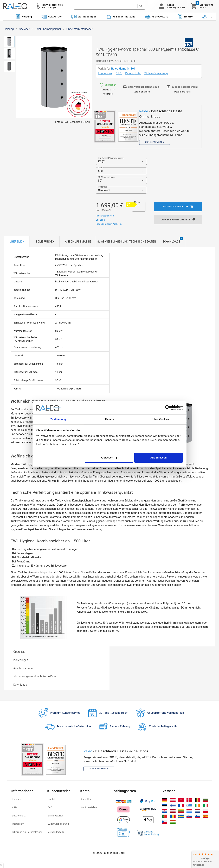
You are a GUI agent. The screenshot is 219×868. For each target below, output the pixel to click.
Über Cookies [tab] (161, 419)
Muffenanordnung (106, 177)
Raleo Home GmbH (123, 69)
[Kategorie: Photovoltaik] (156, 17)
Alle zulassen (159, 458)
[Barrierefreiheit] (49, 6)
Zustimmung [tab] (58, 419)
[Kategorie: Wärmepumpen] (84, 17)
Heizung (9, 29)
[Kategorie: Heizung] (24, 17)
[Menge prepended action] (128, 207)
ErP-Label (101, 220)
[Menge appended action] (149, 207)
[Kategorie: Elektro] (185, 17)
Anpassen (109, 458)
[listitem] (27, 799)
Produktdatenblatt (105, 216)
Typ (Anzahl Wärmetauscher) (111, 158)
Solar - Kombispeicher (48, 29)
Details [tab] (109, 419)
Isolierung (102, 187)
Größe (101, 168)
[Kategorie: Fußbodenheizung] (121, 17)
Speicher (24, 29)
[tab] (17, 242)
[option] (57, 652)
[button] (171, 6)
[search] (106, 6)
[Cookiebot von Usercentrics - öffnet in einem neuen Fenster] (168, 408)
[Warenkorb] (202, 6)
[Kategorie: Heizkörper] (52, 17)
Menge (137, 202)
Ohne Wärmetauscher (79, 29)
